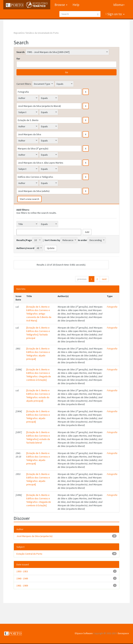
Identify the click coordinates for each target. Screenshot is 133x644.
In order (83, 240)
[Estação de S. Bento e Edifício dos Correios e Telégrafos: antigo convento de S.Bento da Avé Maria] (39, 314)
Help (76, 5)
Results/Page (24, 240)
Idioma (119, 5)
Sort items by (52, 240)
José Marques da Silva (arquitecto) (34, 536)
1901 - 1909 (22, 586)
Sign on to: (116, 14)
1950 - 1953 (22, 571)
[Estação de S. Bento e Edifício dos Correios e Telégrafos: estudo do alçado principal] (38, 396)
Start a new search (29, 199)
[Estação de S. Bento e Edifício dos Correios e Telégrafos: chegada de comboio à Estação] (39, 375)
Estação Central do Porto (29, 554)
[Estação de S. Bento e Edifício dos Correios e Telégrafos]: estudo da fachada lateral (38, 437)
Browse (61, 5)
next (104, 279)
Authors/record (25, 248)
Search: (21, 52)
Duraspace (123, 633)
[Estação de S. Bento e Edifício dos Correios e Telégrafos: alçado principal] (38, 354)
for (18, 59)
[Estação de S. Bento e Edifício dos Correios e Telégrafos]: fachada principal (38, 333)
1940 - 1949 (22, 578)
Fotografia (112, 307)
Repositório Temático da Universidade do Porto (36, 33)
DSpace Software (84, 633)
